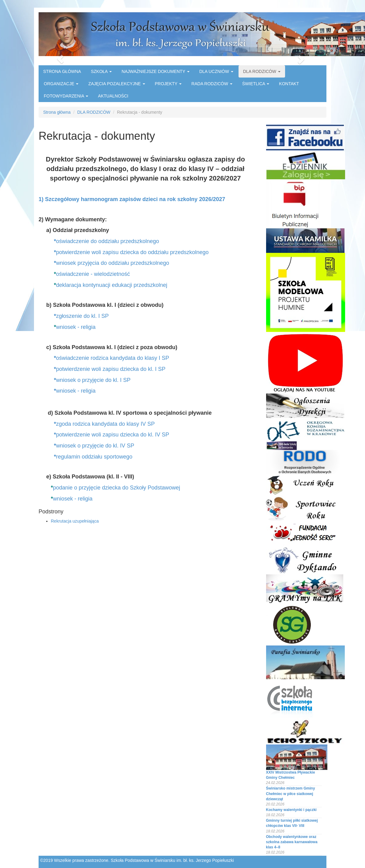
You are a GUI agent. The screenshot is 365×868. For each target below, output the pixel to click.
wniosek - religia (76, 327)
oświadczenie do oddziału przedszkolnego (106, 241)
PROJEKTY (168, 84)
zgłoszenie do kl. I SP (81, 316)
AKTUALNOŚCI (113, 96)
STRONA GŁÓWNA (62, 71)
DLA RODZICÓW (262, 71)
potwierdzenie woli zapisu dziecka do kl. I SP (111, 369)
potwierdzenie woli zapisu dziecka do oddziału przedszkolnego (132, 252)
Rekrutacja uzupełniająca (75, 521)
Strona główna (57, 112)
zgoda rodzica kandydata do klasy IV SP (105, 424)
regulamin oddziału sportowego (93, 457)
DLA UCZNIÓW (216, 71)
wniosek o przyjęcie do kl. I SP (92, 380)
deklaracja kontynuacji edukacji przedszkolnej (112, 285)
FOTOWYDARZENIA (66, 96)
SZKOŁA (101, 71)
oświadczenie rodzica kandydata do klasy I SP (113, 358)
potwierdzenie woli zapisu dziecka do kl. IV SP (113, 435)
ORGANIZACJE (61, 84)
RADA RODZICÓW (212, 84)
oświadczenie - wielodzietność (93, 274)
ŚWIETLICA (256, 84)
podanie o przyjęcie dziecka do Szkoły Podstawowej (117, 488)
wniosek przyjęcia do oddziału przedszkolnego (111, 263)
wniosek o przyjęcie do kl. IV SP (94, 446)
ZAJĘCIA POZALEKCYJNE (117, 84)
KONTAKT (289, 84)
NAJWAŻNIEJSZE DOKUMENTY (156, 71)
